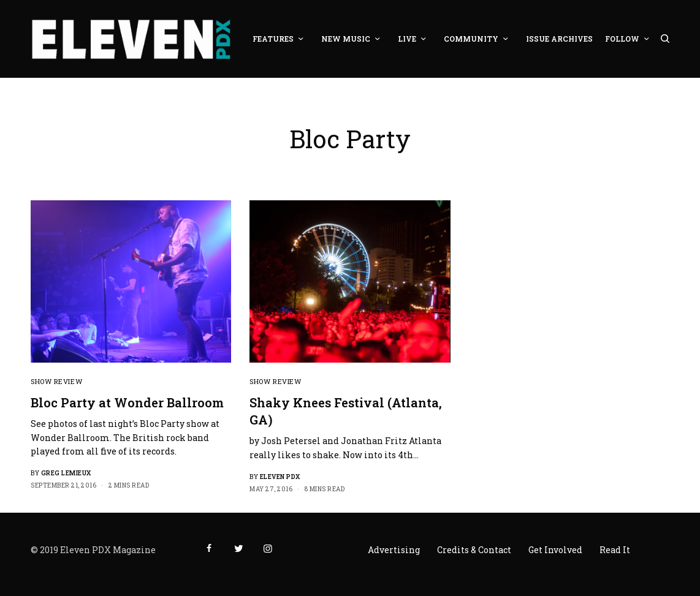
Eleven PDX (280, 477)
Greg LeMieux (66, 473)
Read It (615, 550)
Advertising (394, 550)
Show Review (56, 381)
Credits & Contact (474, 550)
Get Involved (555, 550)
